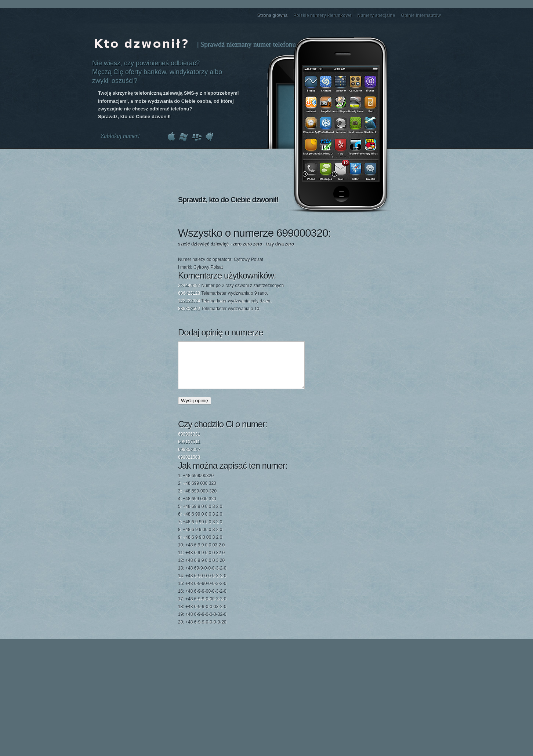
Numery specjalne (376, 15)
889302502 (189, 309)
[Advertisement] (343, 265)
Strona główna (273, 15)
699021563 (189, 466)
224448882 (189, 286)
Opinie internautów (421, 15)
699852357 (189, 458)
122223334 (189, 301)
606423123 (189, 293)
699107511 (189, 451)
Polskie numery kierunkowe (323, 15)
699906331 (189, 443)
